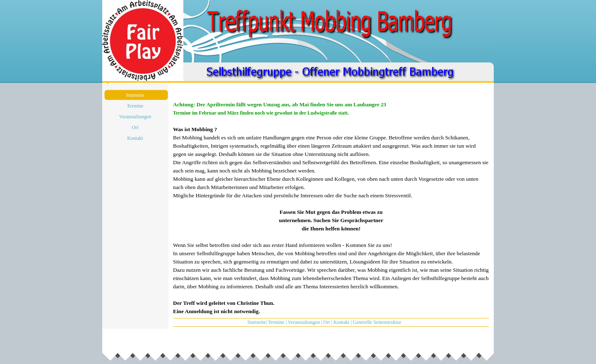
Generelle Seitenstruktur (377, 322)
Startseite (256, 322)
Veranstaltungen (304, 322)
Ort (327, 322)
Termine (276, 322)
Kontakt (341, 322)
